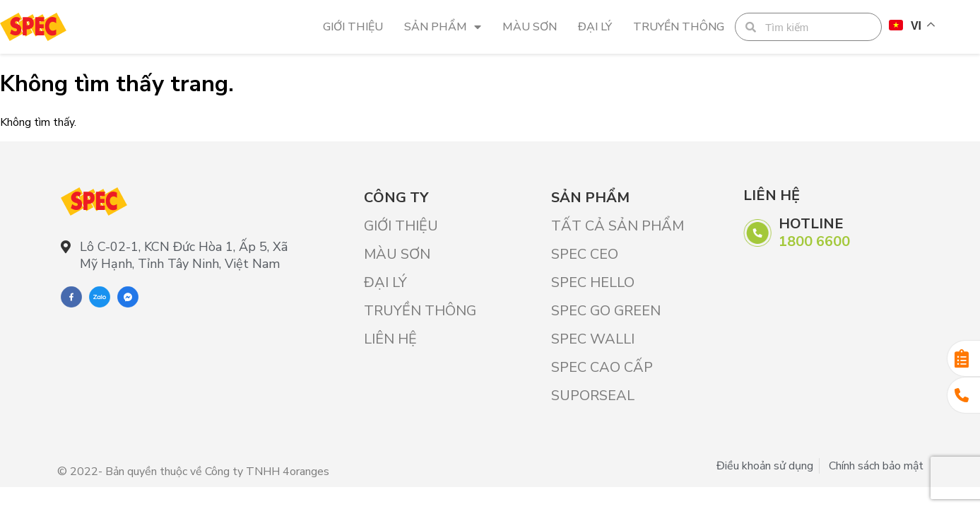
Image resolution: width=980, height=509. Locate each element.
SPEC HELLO (593, 282)
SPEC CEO (585, 254)
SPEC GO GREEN (606, 311)
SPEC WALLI (593, 339)
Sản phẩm (443, 27)
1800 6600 (814, 241)
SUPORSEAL (593, 396)
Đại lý (595, 27)
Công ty (396, 198)
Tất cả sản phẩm (618, 226)
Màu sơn (530, 27)
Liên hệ (390, 339)
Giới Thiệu (353, 27)
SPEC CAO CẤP (602, 367)
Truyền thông (679, 27)
